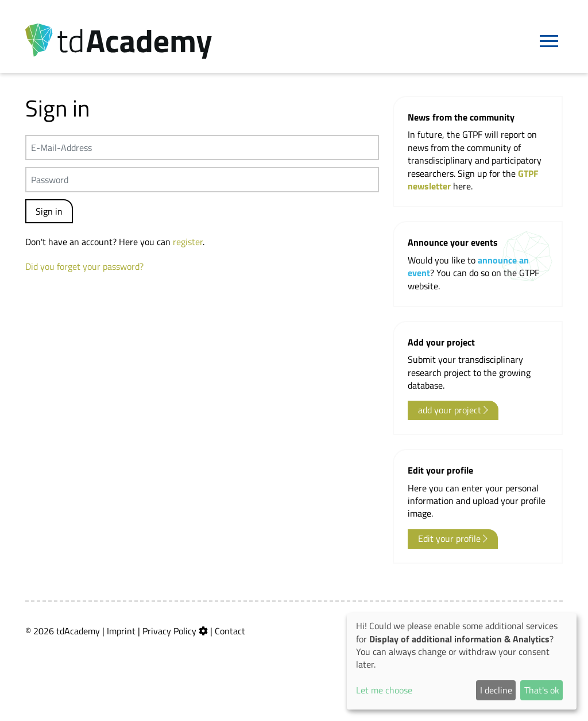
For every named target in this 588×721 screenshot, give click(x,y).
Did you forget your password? (84, 266)
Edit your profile (453, 538)
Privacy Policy (169, 631)
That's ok (542, 690)
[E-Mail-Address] (202, 148)
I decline (496, 690)
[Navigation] (549, 41)
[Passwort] (202, 180)
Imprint (121, 631)
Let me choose (384, 690)
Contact (230, 631)
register (188, 242)
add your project (453, 410)
